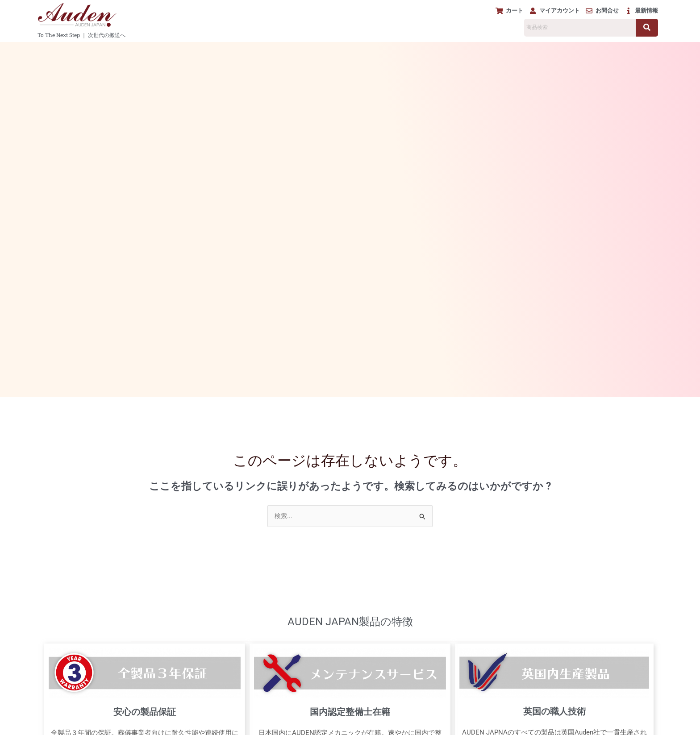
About (62, 683)
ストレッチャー (130, 51)
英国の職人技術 (554, 375)
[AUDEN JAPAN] (350, 620)
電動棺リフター (230, 51)
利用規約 (390, 714)
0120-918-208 (286, 560)
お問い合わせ (72, 629)
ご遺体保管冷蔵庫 (392, 51)
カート (56, 607)
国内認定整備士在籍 (350, 376)
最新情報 (59, 694)
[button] (130, 51)
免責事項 (347, 714)
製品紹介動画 (578, 51)
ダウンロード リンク (78, 672)
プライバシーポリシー (286, 714)
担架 (180, 51)
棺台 (280, 51)
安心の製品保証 (145, 375)
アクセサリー (327, 51)
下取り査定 (530, 51)
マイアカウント (68, 618)
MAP (342, 680)
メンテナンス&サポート (468, 51)
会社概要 (433, 714)
